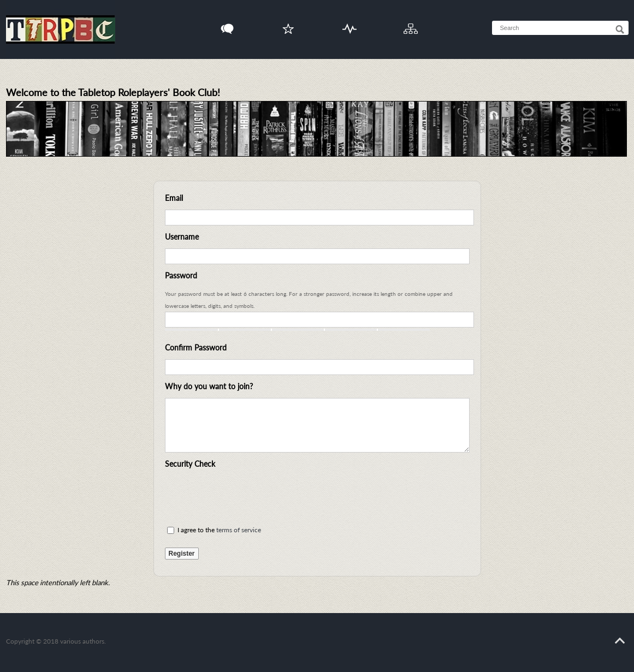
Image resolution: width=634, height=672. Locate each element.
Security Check (190, 464)
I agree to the (214, 530)
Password (181, 275)
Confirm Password (196, 347)
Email (174, 198)
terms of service (239, 530)
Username (182, 237)
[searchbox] (571, 28)
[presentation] (248, 497)
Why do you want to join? (209, 386)
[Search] (620, 29)
